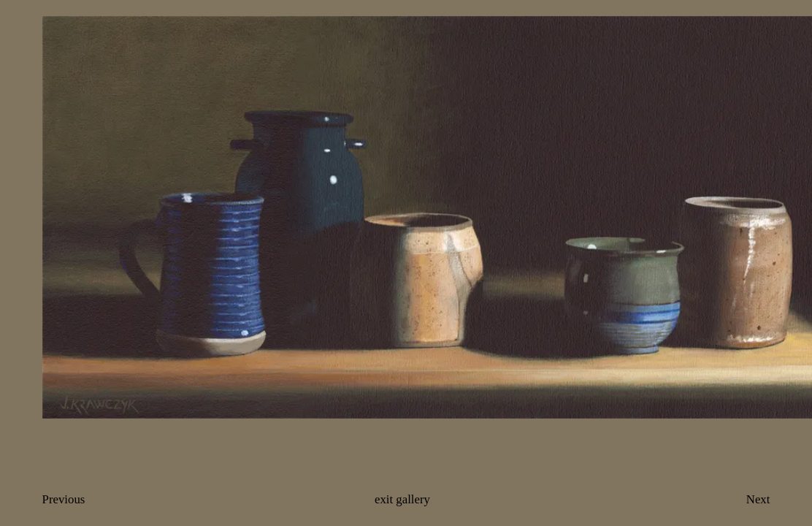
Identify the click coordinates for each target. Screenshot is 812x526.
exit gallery (402, 499)
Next (758, 499)
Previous (64, 499)
